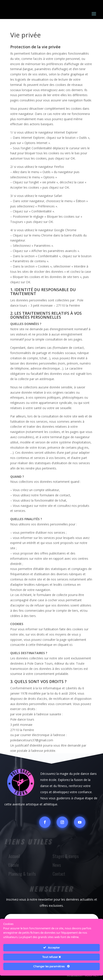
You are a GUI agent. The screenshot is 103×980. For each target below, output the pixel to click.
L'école (14, 865)
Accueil (15, 856)
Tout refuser (52, 957)
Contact (59, 874)
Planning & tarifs (22, 874)
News (57, 865)
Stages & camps (66, 856)
